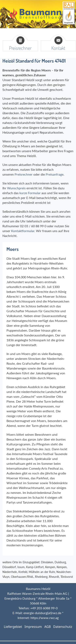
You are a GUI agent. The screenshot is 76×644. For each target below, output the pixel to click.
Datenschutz (63, 627)
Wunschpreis (16, 188)
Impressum (33, 627)
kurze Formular (30, 193)
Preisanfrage (55, 174)
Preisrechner (24, 174)
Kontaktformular (23, 231)
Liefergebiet (13, 627)
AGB (47, 627)
